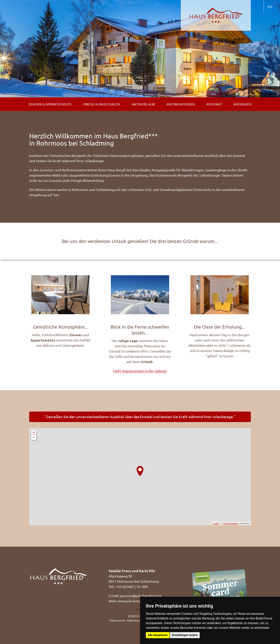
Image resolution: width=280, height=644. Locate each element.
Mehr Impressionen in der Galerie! (140, 371)
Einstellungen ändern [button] (185, 635)
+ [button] (34, 432)
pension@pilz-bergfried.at (141, 596)
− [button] (34, 437)
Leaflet (216, 523)
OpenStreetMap (231, 523)
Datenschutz (117, 620)
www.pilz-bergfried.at (135, 601)
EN (270, 7)
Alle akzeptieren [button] (158, 635)
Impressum (134, 620)
